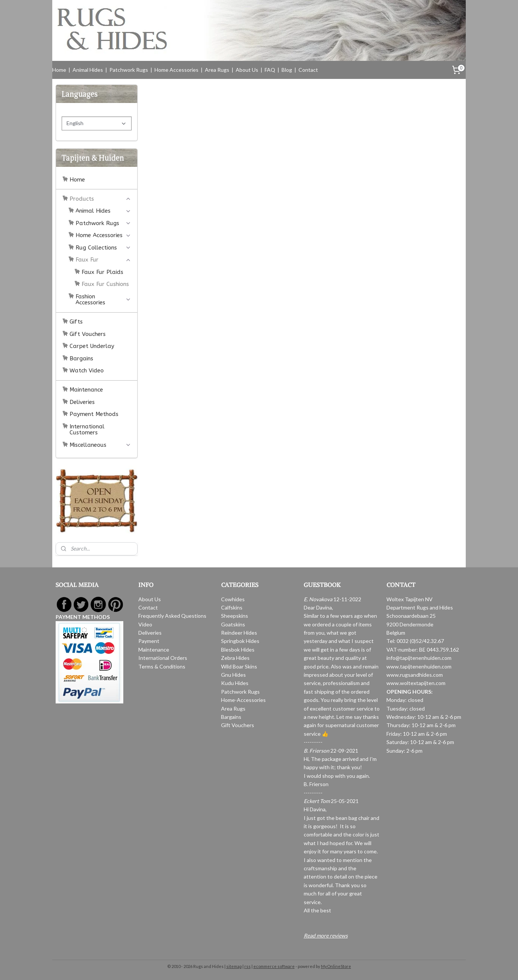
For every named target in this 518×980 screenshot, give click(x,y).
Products (100, 199)
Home (59, 70)
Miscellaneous (100, 445)
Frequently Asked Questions (172, 616)
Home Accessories (176, 70)
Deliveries (82, 402)
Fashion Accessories (103, 300)
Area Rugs (217, 70)
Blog (287, 70)
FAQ (270, 70)
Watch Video (87, 371)
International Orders (163, 658)
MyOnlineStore (336, 966)
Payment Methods (94, 414)
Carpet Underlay (92, 346)
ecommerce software (274, 966)
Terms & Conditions (162, 666)
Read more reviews (326, 935)
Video (145, 624)
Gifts (76, 322)
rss (248, 966)
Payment (149, 641)
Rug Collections (103, 248)
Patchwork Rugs (129, 70)
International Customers (87, 430)
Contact (308, 70)
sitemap (234, 966)
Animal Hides (88, 70)
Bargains (81, 358)
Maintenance (86, 390)
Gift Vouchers (88, 334)
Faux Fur (103, 260)
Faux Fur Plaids (102, 272)
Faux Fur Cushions (105, 284)
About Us (247, 70)
